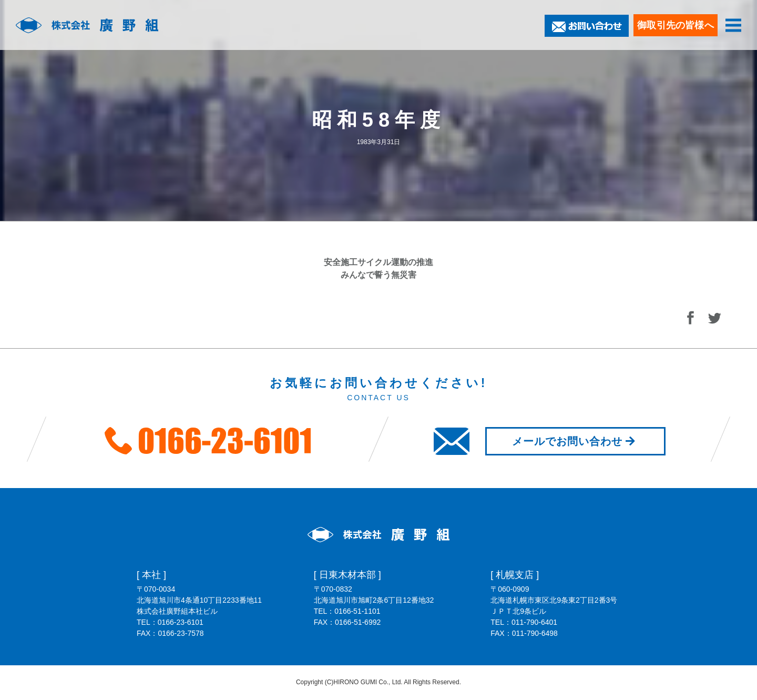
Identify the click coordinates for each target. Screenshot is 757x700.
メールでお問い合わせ (575, 441)
